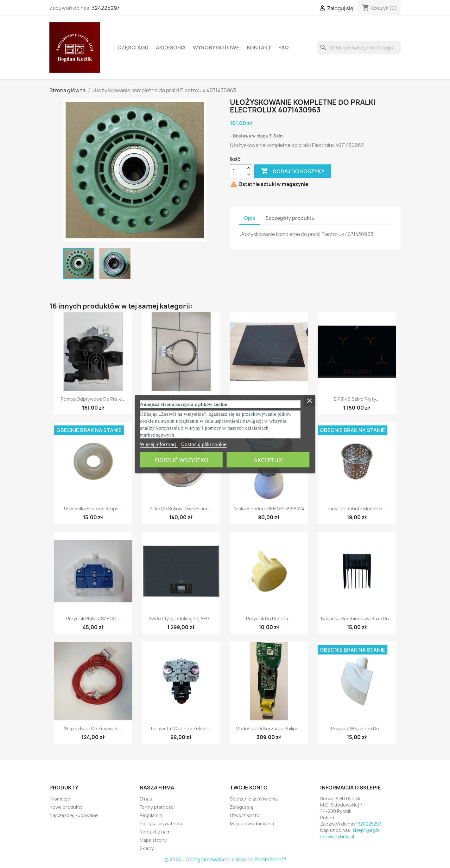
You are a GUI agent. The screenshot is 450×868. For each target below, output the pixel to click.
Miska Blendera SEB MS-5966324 (269, 509)
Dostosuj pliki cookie (204, 444)
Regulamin (151, 815)
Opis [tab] (250, 218)
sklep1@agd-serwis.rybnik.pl (350, 833)
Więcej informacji (159, 444)
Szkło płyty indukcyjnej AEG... (181, 619)
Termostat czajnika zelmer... (181, 728)
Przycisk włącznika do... (357, 728)
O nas (146, 799)
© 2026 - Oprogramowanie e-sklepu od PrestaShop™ (225, 860)
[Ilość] (238, 171)
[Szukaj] (359, 48)
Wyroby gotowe (216, 48)
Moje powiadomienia (252, 823)
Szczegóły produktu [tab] (290, 218)
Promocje (60, 799)
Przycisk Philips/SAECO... (93, 619)
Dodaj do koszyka (293, 171)
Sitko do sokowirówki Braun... (181, 509)
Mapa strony (153, 840)
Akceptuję (268, 460)
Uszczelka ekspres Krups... (93, 509)
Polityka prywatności (162, 823)
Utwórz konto (245, 815)
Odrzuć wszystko (182, 460)
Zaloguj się (242, 807)
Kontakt (259, 48)
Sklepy (147, 848)
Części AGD (133, 48)
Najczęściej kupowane (74, 815)
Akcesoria (171, 48)
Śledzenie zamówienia (254, 799)
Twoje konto (249, 788)
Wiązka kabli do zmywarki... (93, 728)
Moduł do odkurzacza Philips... (269, 728)
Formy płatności (157, 807)
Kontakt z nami (155, 832)
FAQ (284, 48)
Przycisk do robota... (269, 619)
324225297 (106, 8)
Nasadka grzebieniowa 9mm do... (357, 619)
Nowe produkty (66, 807)
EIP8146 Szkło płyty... (357, 399)
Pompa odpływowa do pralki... (93, 399)
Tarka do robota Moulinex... (357, 509)
